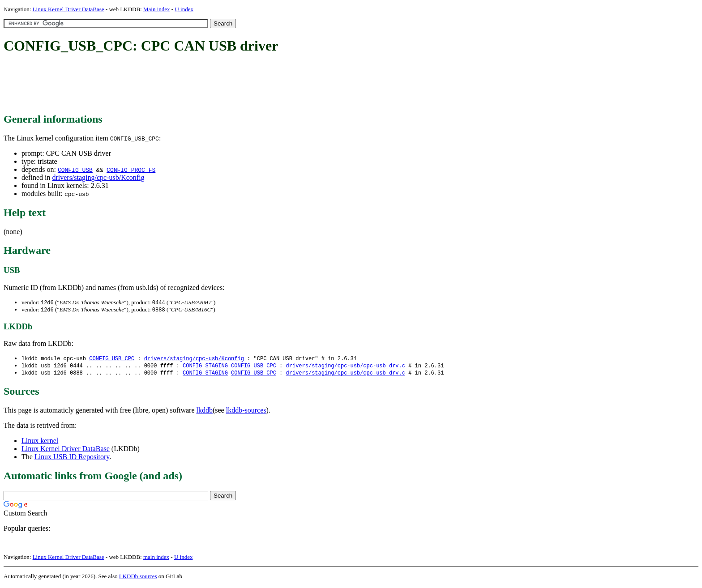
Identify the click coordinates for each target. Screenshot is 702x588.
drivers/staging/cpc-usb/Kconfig (98, 177)
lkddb (205, 412)
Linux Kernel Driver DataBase (68, 9)
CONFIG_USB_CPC (112, 360)
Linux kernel (40, 443)
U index (184, 9)
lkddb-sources (246, 412)
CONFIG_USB (75, 170)
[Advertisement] (167, 84)
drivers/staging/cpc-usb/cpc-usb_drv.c (345, 367)
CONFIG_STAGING (205, 367)
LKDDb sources (138, 578)
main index (156, 559)
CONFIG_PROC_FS (131, 170)
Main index (157, 9)
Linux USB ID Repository (72, 459)
